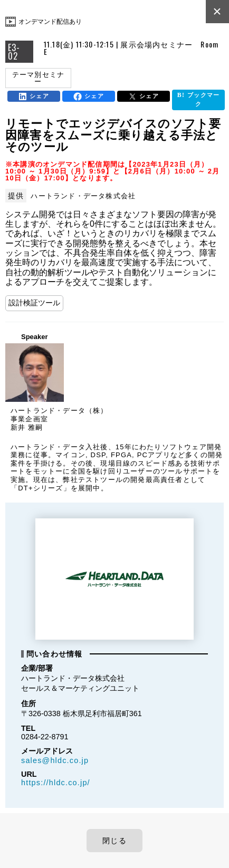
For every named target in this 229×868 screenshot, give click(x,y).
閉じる (114, 841)
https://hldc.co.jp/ (56, 783)
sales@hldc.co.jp (55, 760)
